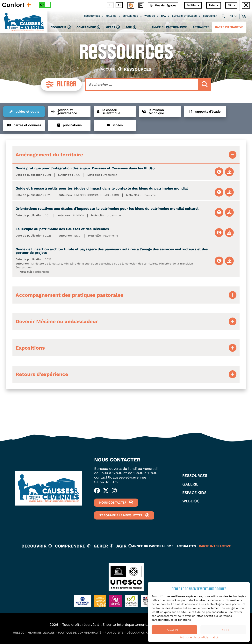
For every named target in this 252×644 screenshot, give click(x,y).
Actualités (201, 27)
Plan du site (114, 633)
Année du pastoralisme (169, 27)
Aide (212, 5)
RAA (163, 16)
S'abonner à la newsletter (120, 516)
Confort (17, 5)
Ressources (92, 16)
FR (229, 5)
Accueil (108, 69)
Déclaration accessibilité (146, 633)
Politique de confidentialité (199, 637)
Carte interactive (229, 27)
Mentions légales (41, 633)
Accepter (175, 630)
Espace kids (130, 16)
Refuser (223, 630)
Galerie (111, 16)
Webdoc (150, 16)
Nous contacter (112, 503)
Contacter (210, 16)
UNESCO (19, 633)
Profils (191, 5)
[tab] (126, 155)
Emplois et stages (184, 16)
